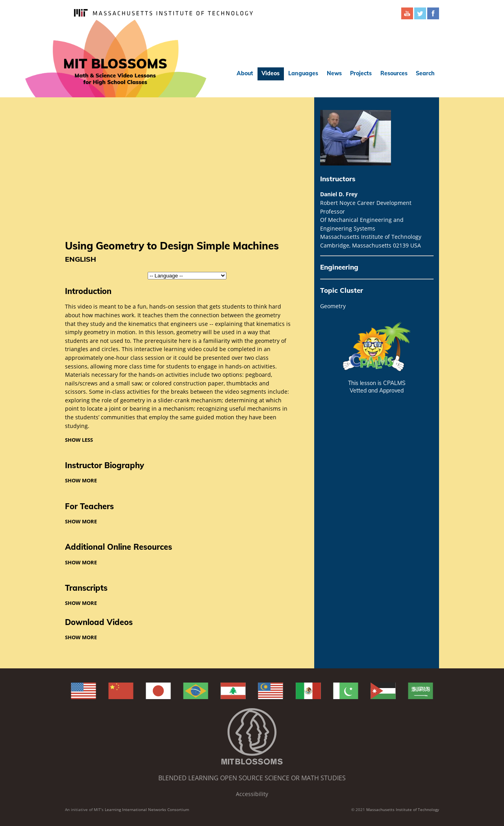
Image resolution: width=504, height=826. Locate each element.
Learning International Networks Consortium (147, 809)
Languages (303, 73)
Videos (271, 73)
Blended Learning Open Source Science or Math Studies (252, 778)
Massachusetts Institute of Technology (403, 809)
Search (425, 73)
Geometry (333, 306)
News (334, 73)
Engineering (339, 267)
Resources (394, 73)
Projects (361, 73)
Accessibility (252, 794)
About (245, 73)
